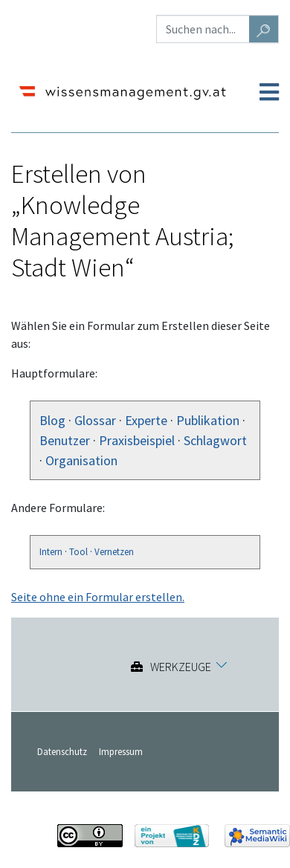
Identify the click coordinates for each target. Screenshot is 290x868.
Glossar (95, 420)
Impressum (121, 751)
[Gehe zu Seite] (264, 29)
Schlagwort (215, 440)
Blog (52, 420)
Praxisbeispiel (137, 440)
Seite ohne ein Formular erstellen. (98, 597)
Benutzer (65, 440)
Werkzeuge (181, 667)
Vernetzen (114, 552)
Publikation (208, 420)
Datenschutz (62, 751)
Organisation (81, 460)
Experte (146, 420)
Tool (78, 552)
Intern (51, 552)
